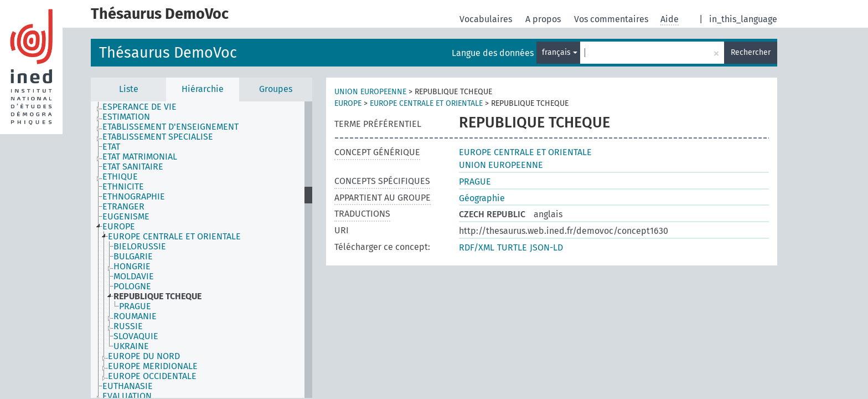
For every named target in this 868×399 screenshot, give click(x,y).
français (560, 52)
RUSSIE (128, 326)
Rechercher (751, 52)
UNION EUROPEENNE (370, 92)
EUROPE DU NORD (144, 356)
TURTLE (512, 247)
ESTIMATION (126, 117)
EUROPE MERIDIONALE (153, 366)
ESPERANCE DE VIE (139, 107)
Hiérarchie (203, 89)
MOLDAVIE (134, 277)
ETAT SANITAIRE (133, 167)
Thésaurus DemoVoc (168, 53)
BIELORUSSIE (140, 247)
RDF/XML (477, 247)
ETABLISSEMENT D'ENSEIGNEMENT (170, 127)
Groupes (276, 89)
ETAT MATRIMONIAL (140, 157)
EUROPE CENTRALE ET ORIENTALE (174, 237)
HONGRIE (132, 267)
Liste (129, 89)
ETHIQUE (120, 177)
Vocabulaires (487, 19)
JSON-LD (546, 247)
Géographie (482, 198)
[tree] (201, 250)
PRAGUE (135, 306)
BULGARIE (133, 257)
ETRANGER (123, 207)
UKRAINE (131, 346)
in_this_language (743, 19)
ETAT (111, 147)
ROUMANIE (135, 316)
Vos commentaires (612, 19)
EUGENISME (126, 217)
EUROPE (119, 227)
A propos (544, 19)
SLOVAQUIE (136, 336)
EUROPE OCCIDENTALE (152, 376)
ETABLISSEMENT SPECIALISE (158, 137)
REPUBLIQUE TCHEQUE (157, 296)
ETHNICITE (123, 187)
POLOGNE (132, 287)
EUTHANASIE (128, 386)
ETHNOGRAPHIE (134, 197)
